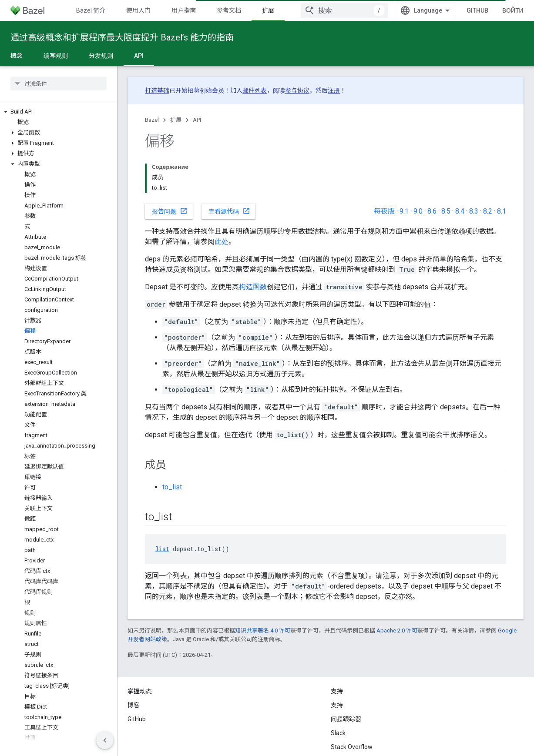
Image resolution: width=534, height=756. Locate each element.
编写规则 (56, 56)
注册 (334, 90)
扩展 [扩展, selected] (268, 10)
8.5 (446, 211)
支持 (337, 705)
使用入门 (138, 10)
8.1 (502, 211)
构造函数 (253, 287)
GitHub (477, 10)
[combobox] (344, 10)
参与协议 (297, 90)
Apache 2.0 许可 (397, 631)
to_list (172, 487)
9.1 (404, 211)
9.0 (418, 211)
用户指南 (184, 10)
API (197, 120)
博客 (134, 705)
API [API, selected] (139, 56)
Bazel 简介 (91, 10)
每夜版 (384, 211)
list (162, 549)
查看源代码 (229, 211)
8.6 (432, 211)
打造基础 (157, 90)
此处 (222, 242)
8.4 (460, 211)
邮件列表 (255, 90)
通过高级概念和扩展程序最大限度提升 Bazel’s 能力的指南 (122, 37)
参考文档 (229, 10)
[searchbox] (59, 84)
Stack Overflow (352, 747)
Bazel (152, 120)
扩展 (176, 120)
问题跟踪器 (346, 719)
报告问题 (170, 211)
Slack (338, 733)
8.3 (474, 211)
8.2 (488, 211)
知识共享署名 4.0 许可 (263, 631)
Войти (513, 10)
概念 (17, 56)
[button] (59, 112)
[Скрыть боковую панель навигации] (105, 740)
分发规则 (101, 56)
